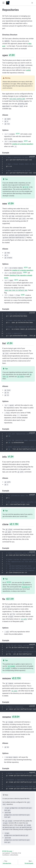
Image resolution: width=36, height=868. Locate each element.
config (28, 70)
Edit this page (7, 851)
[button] (3, 3)
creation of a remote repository (23, 144)
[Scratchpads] (26, 862)
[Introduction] (10, 862)
